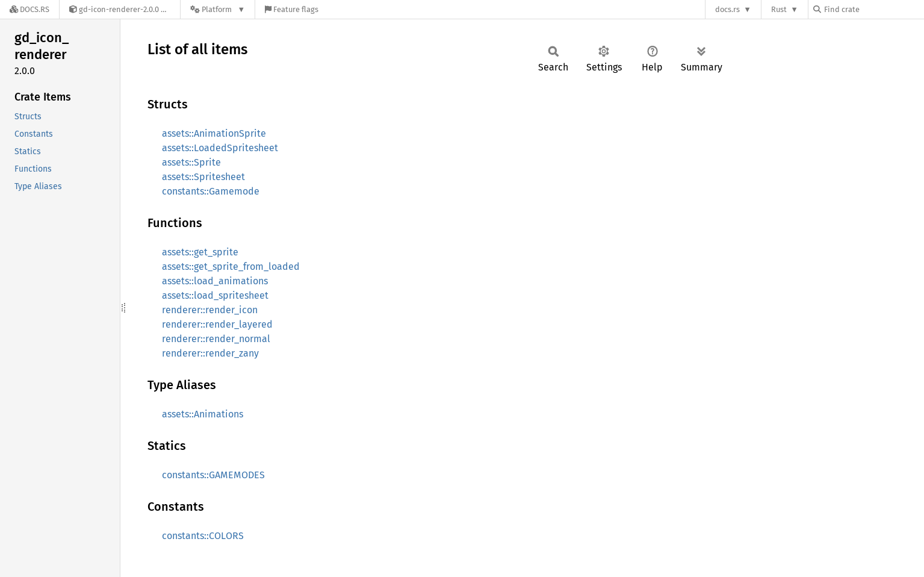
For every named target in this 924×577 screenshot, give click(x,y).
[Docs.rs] (29, 9)
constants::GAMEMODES (213, 475)
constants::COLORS (203, 536)
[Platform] (218, 9)
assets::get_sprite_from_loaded (231, 267)
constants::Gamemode (211, 191)
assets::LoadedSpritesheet (220, 148)
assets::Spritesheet (203, 177)
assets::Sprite (191, 162)
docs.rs (727, 9)
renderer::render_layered (217, 324)
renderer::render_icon (210, 310)
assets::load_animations (215, 281)
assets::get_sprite (200, 252)
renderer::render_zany (210, 353)
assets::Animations (203, 414)
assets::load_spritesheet (215, 295)
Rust (779, 9)
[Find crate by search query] (873, 9)
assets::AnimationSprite (214, 133)
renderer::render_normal (216, 339)
